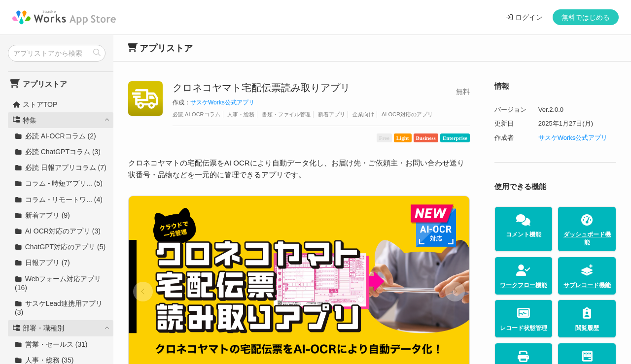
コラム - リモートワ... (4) (59, 199)
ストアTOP (35, 104)
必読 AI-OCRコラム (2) (55, 136)
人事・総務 (241, 114)
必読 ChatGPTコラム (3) (58, 152)
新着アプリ (332, 114)
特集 (24, 120)
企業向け (363, 114)
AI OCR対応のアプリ (407, 114)
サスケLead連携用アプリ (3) (59, 308)
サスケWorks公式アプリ (222, 102)
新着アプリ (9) (42, 215)
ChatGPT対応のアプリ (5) (60, 247)
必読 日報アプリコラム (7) (61, 167)
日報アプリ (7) (42, 263)
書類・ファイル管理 (286, 114)
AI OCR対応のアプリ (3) (58, 231)
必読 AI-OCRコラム (196, 114)
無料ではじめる (586, 17)
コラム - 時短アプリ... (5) (59, 183)
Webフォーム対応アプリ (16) (58, 283)
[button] (143, 292)
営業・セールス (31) (51, 344)
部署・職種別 (38, 328)
